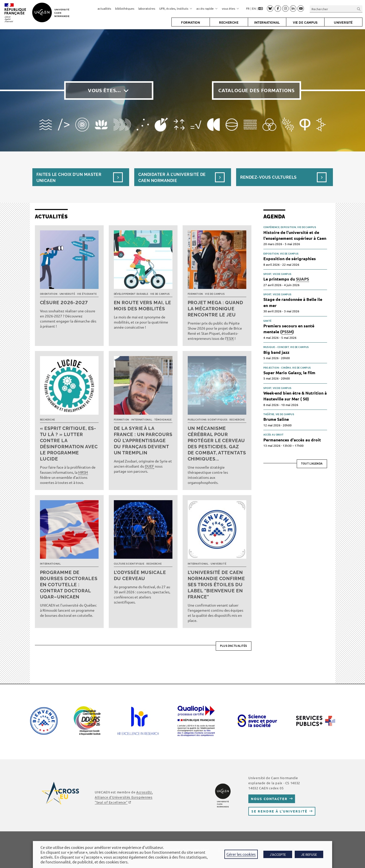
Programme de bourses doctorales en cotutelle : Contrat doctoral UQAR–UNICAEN (69, 585)
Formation (195, 294)
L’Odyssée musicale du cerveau (140, 575)
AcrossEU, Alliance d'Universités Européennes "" (124, 797)
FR (248, 8)
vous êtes (231, 8)
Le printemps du (286, 279)
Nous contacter (269, 799)
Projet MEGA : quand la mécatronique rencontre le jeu (215, 309)
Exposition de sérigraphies (290, 258)
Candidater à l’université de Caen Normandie (172, 178)
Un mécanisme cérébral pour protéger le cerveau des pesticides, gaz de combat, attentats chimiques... (217, 444)
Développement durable (131, 294)
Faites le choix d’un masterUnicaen (69, 178)
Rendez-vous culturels (268, 177)
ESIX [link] (230, 338)
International (142, 420)
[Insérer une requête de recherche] (336, 9)
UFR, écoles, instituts (176, 8)
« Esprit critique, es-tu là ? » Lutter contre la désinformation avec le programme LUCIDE (69, 444)
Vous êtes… (104, 90)
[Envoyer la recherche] (359, 9)
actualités (104, 8)
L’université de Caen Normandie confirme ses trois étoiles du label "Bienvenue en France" (216, 585)
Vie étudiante (87, 294)
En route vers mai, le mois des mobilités (143, 306)
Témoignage (163, 420)
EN (254, 8)
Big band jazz (276, 352)
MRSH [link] (83, 472)
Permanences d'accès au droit (292, 440)
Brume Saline (276, 419)
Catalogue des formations (256, 90)
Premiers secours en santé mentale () (289, 329)
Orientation (49, 294)
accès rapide (207, 8)
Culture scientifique (129, 564)
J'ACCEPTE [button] (278, 854)
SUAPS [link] (302, 279)
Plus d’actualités (234, 646)
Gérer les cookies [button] (241, 854)
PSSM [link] (287, 332)
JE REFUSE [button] (309, 854)
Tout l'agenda (312, 464)
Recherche (48, 420)
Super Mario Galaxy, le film (289, 373)
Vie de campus (160, 294)
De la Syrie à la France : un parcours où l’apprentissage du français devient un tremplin (143, 440)
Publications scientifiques (208, 420)
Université (67, 294)
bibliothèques (125, 8)
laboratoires (147, 8)
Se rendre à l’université (279, 811)
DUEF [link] (150, 466)
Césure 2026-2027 (64, 303)
